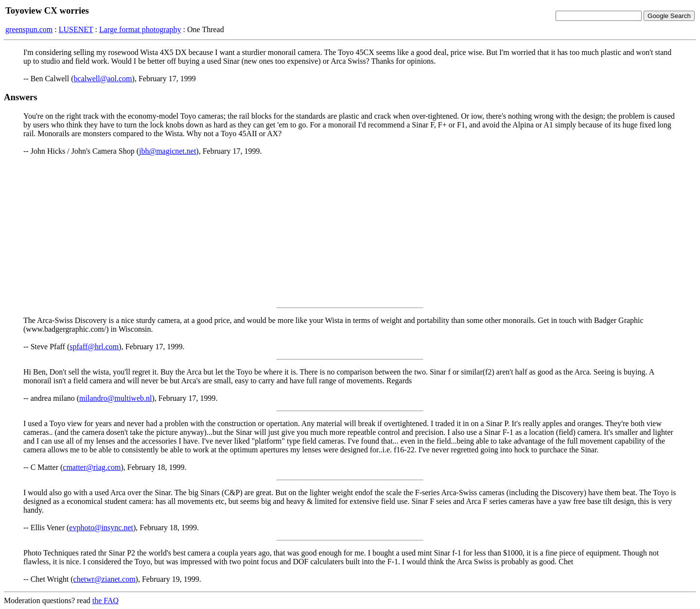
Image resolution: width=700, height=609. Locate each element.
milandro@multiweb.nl (115, 398)
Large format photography (140, 29)
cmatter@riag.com (92, 467)
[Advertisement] (350, 232)
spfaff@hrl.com (94, 347)
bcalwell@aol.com (103, 79)
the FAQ (105, 600)
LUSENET (76, 29)
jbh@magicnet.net (167, 151)
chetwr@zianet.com (105, 579)
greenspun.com (29, 29)
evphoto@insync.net (101, 528)
